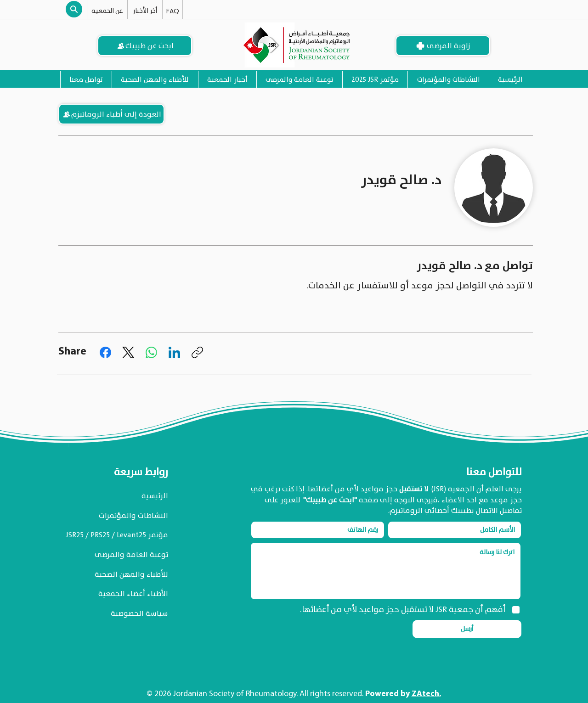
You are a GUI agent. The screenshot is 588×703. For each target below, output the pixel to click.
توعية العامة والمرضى (131, 555)
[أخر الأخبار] (145, 11)
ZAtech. (426, 694)
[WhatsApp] (151, 352)
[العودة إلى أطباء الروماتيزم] (111, 114)
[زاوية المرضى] (443, 46)
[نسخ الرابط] (197, 352)
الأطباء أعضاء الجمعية (133, 594)
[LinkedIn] (174, 352)
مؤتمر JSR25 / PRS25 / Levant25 (117, 535)
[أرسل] (467, 629)
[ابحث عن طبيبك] (145, 46)
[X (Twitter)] (128, 352)
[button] (74, 9)
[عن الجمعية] (107, 11)
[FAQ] (172, 11)
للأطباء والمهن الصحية (131, 574)
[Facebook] (105, 352)
